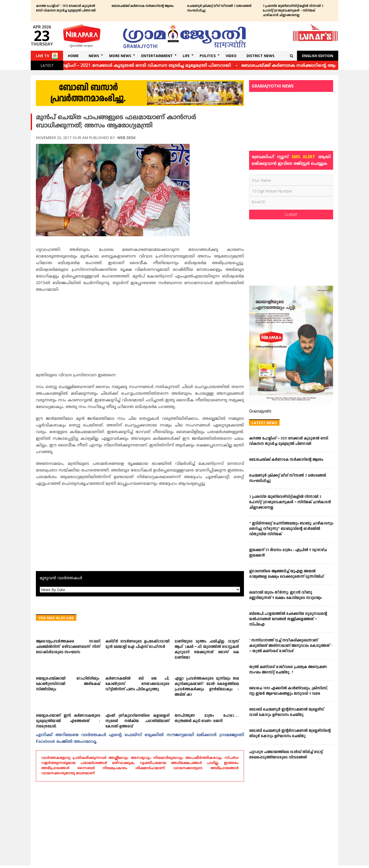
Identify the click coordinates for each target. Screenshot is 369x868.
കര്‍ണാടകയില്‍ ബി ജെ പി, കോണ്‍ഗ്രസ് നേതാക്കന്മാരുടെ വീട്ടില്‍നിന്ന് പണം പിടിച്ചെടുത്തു (137, 684)
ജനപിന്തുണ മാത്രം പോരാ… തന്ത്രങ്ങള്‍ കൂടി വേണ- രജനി (207, 719)
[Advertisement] (140, 334)
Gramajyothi (260, 412)
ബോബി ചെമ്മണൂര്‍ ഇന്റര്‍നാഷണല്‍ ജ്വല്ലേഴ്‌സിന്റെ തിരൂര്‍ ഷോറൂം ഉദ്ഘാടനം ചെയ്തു (290, 734)
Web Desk (126, 138)
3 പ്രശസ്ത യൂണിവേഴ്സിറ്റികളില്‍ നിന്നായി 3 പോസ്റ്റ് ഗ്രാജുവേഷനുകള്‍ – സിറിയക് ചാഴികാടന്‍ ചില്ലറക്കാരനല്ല (293, 11)
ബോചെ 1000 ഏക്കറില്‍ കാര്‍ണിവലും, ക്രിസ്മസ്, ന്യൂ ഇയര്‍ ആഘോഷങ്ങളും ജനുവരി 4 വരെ (289, 691)
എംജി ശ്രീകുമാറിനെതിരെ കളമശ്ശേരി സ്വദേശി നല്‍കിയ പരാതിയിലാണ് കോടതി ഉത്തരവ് (137, 721)
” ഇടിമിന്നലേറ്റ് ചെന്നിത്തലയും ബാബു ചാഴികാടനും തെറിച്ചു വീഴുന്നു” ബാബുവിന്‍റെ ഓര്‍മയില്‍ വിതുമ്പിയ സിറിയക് (291, 529)
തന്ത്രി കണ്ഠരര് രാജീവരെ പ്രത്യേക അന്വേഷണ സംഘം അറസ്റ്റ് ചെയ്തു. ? (288, 670)
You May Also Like (56, 618)
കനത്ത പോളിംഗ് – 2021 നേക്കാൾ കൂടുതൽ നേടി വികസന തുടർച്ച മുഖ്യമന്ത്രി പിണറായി (66, 8)
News (94, 56)
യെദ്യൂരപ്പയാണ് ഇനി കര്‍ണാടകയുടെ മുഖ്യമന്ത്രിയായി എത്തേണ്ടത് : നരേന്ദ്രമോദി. (68, 721)
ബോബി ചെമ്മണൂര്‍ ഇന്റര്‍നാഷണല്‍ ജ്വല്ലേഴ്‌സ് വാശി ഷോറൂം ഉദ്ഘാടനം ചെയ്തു (286, 712)
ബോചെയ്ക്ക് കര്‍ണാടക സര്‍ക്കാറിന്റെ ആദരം (142, 6)
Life (186, 56)
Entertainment (157, 56)
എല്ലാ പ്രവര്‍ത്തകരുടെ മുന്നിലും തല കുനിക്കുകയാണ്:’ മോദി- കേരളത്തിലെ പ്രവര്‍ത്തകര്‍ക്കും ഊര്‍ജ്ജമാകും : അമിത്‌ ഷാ (207, 687)
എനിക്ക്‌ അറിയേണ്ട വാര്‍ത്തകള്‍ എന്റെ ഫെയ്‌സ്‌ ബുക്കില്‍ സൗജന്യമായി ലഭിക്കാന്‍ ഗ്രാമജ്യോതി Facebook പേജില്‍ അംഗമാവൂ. (140, 738)
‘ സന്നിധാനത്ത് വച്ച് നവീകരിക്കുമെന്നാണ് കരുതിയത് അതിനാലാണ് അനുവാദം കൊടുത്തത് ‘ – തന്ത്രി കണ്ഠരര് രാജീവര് (290, 646)
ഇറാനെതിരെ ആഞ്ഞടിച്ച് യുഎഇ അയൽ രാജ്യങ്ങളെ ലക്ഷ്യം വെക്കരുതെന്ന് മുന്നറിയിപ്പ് (286, 574)
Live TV (43, 56)
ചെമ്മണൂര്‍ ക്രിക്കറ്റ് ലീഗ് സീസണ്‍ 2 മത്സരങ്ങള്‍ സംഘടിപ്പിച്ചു (219, 8)
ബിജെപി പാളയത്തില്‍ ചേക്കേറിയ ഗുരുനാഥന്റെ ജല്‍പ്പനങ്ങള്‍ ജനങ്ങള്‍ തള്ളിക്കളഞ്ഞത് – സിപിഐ (288, 619)
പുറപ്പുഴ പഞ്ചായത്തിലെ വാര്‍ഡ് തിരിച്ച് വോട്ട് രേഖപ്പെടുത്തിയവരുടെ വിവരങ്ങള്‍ (286, 755)
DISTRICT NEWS (260, 56)
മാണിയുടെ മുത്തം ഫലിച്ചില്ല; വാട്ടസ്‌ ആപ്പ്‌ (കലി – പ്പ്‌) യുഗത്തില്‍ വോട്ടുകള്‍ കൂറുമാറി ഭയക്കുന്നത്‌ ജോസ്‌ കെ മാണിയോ (207, 650)
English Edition (318, 56)
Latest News (264, 423)
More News (120, 56)
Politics (208, 56)
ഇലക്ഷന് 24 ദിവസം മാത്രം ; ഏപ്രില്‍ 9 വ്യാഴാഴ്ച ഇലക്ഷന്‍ (288, 553)
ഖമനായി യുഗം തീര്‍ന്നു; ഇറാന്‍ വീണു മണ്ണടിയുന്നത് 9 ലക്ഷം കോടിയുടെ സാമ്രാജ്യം (285, 595)
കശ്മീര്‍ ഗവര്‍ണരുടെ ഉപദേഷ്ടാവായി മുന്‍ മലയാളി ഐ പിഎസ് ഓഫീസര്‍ (137, 644)
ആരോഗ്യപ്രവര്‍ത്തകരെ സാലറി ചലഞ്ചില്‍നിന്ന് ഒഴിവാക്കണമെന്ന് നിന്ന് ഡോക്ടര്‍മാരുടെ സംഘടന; (68, 647)
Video (231, 56)
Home (73, 56)
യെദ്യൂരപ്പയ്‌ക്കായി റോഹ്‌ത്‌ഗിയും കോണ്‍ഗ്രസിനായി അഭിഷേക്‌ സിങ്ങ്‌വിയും (68, 684)
